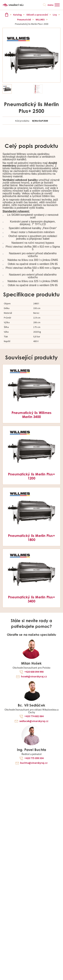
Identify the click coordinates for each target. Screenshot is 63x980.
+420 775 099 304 (34, 758)
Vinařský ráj (7, 15)
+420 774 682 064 (34, 716)
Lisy (55, 15)
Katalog (17, 15)
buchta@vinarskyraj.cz (34, 763)
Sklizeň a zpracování (37, 15)
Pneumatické (24, 20)
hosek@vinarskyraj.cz (34, 677)
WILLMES (40, 20)
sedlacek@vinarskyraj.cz (34, 721)
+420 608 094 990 (34, 672)
